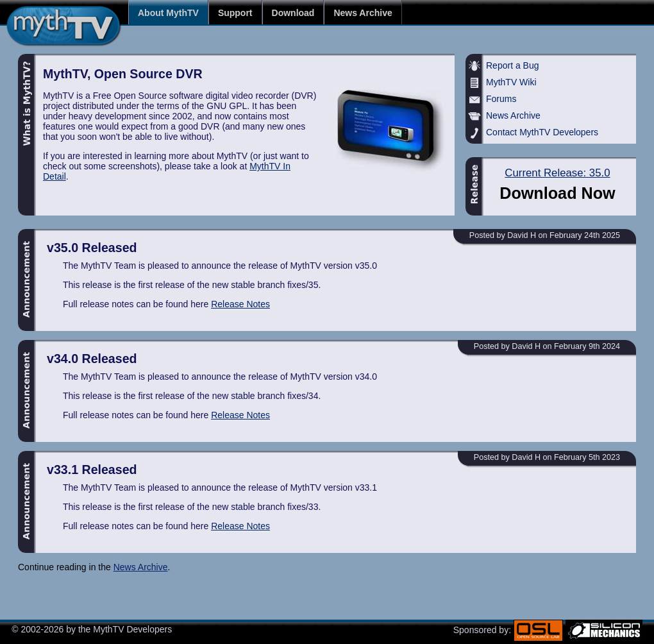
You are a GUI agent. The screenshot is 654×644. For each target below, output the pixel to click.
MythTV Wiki (511, 82)
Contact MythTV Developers (542, 132)
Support (235, 12)
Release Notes (240, 304)
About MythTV (168, 12)
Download (293, 12)
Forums (501, 99)
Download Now (558, 193)
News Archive (363, 12)
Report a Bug (513, 65)
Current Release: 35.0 (557, 173)
